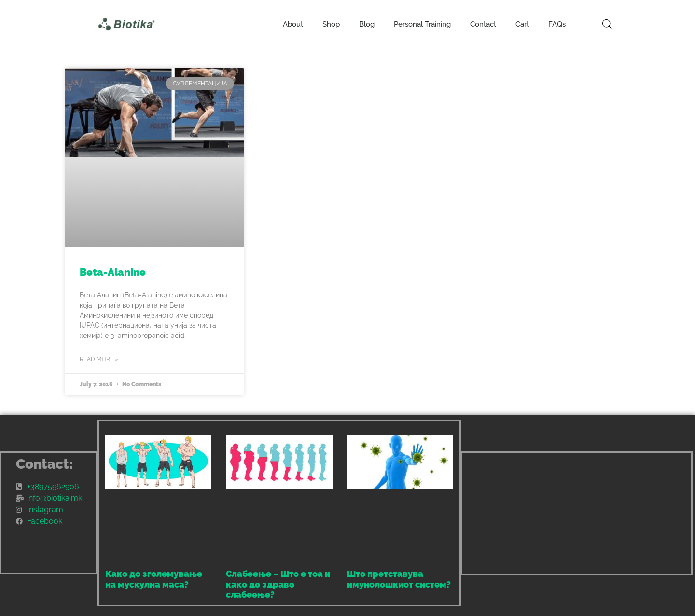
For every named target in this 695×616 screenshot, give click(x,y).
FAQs (557, 24)
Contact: (45, 464)
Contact (483, 24)
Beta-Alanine (113, 272)
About (293, 24)
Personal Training (422, 24)
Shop (331, 24)
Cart (522, 24)
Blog (367, 24)
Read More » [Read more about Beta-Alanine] (99, 359)
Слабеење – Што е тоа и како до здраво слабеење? (278, 584)
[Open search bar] (607, 24)
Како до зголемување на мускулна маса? (154, 579)
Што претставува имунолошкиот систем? (399, 579)
